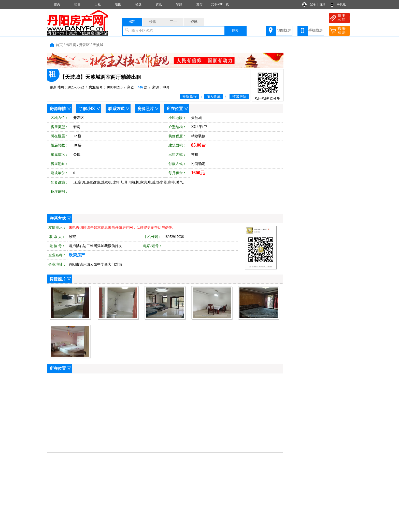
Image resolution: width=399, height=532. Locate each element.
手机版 (341, 4)
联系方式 (116, 109)
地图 (118, 4)
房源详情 (58, 109)
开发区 (84, 45)
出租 (98, 4)
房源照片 (146, 109)
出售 (77, 4)
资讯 (159, 4)
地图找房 (284, 30)
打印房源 (239, 97)
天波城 (98, 45)
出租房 (71, 45)
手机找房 (316, 30)
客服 (179, 4)
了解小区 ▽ (90, 109)
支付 (199, 4)
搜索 (235, 31)
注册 (323, 4)
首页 (57, 4)
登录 (313, 4)
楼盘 (138, 4)
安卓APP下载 (220, 4)
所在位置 (175, 109)
